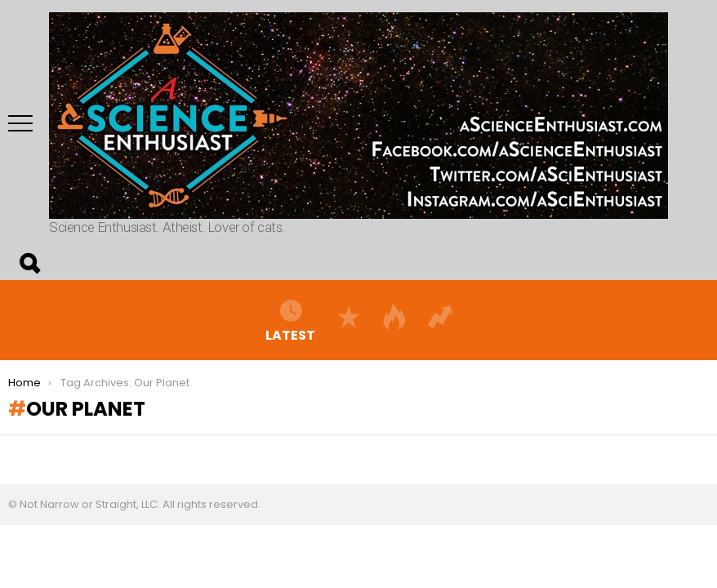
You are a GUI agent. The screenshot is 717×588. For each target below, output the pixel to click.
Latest (290, 320)
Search (29, 264)
